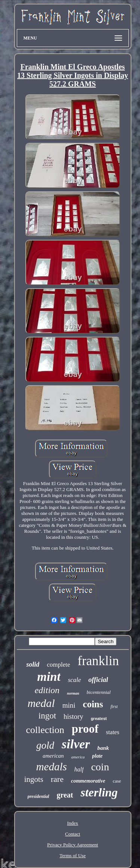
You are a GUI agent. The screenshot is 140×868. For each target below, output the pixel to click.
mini (69, 705)
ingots (34, 779)
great (65, 795)
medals (52, 767)
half (79, 769)
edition (47, 690)
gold (45, 745)
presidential (38, 796)
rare (57, 779)
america (78, 757)
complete (58, 665)
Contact (72, 834)
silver (76, 744)
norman (73, 693)
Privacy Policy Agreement (72, 845)
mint (49, 677)
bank (103, 748)
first (114, 707)
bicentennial (99, 692)
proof (85, 729)
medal (41, 703)
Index (73, 823)
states (113, 732)
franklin (98, 661)
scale (74, 680)
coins (93, 704)
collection (45, 730)
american (53, 756)
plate (97, 756)
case (117, 781)
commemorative (88, 781)
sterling (99, 792)
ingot (47, 716)
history (73, 716)
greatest (99, 718)
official (98, 680)
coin (100, 767)
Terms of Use (73, 856)
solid (33, 664)
